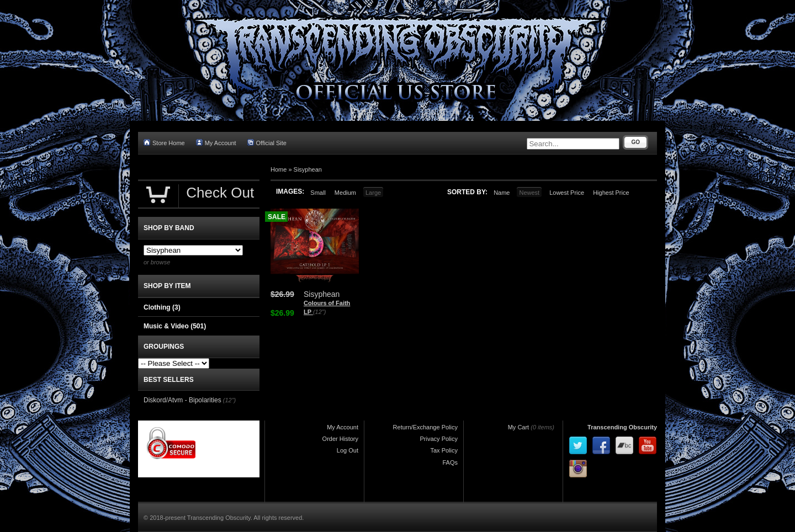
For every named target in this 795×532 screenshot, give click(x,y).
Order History (340, 439)
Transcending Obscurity (622, 427)
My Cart (519, 427)
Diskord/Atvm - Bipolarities (182, 400)
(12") (319, 312)
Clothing (162, 307)
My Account (216, 143)
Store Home (164, 143)
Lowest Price (567, 193)
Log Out (348, 450)
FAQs (450, 462)
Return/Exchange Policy (425, 427)
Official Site (267, 143)
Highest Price (611, 193)
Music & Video (175, 326)
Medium (345, 193)
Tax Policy (444, 450)
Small (318, 193)
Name (502, 193)
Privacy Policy (439, 439)
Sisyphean (308, 169)
